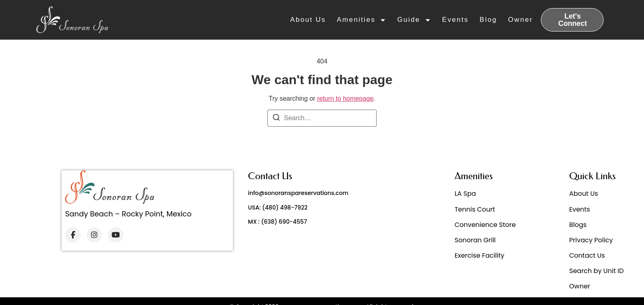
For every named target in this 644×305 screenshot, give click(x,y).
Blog (488, 20)
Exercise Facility (480, 255)
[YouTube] (116, 235)
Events (455, 20)
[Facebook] (73, 235)
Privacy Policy (591, 240)
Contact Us (587, 255)
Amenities (362, 20)
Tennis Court (475, 209)
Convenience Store (485, 225)
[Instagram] (94, 235)
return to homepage (345, 98)
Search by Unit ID (596, 271)
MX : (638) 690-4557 (278, 222)
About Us (308, 20)
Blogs (578, 225)
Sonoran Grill (475, 240)
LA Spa (465, 194)
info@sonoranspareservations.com (298, 193)
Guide (414, 20)
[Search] (276, 119)
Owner (521, 20)
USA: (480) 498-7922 (278, 208)
